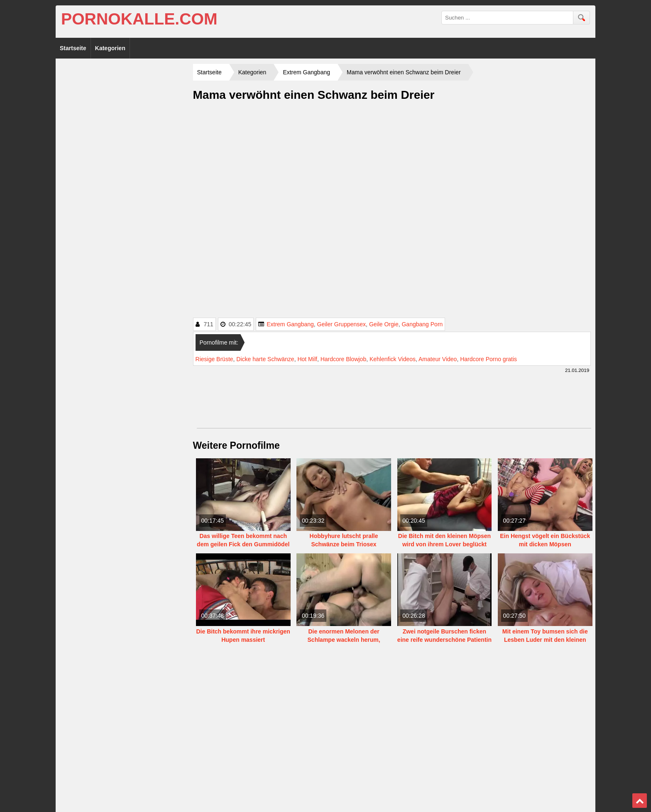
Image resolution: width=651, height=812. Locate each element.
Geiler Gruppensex (342, 324)
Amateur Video (438, 359)
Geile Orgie (384, 324)
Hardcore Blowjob (344, 359)
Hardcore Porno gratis (488, 359)
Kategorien (110, 48)
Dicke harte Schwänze (265, 359)
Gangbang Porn (422, 324)
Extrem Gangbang (290, 324)
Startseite (73, 48)
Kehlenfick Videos (393, 359)
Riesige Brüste (214, 359)
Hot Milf (307, 359)
